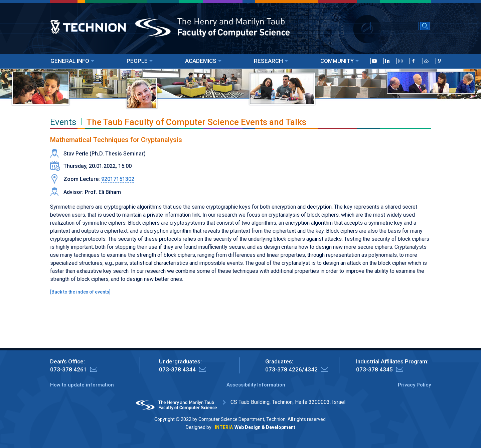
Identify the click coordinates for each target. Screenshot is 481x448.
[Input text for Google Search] (394, 26)
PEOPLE (140, 61)
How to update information (82, 385)
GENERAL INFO (72, 61)
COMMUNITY (340, 61)
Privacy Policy (414, 385)
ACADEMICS (203, 61)
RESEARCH (271, 61)
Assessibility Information (256, 385)
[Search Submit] (425, 26)
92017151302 (118, 179)
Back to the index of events (80, 292)
